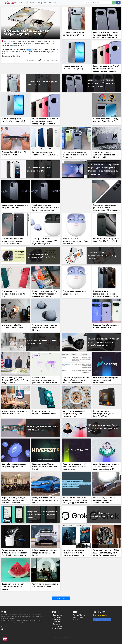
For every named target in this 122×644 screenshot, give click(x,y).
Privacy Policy (78, 617)
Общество (32, 3)
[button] (118, 3)
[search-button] (114, 3)
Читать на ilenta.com (33, 60)
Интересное (42, 3)
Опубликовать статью (102, 620)
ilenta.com (6, 41)
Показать (5, 626)
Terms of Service (79, 615)
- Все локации (57, 628)
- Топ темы (56, 624)
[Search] (99, 3)
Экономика (52, 3)
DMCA (76, 619)
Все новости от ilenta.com (51, 60)
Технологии (22, 3)
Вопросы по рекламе (101, 615)
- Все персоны (57, 626)
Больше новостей (61, 598)
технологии (30, 49)
